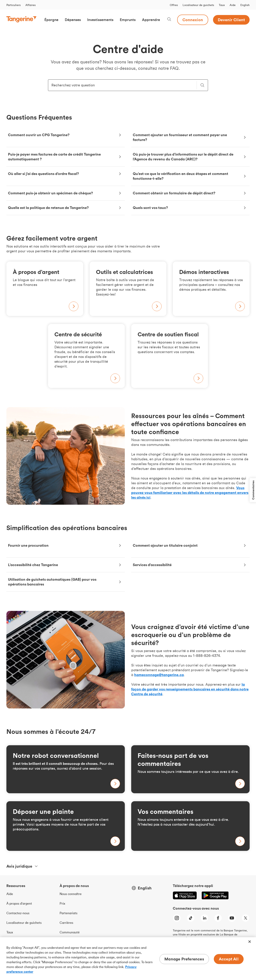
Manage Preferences (184, 959)
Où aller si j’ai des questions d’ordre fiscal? (43, 174)
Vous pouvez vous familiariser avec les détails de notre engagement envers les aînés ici (190, 493)
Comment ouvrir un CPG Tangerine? (39, 135)
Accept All (229, 959)
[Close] (250, 942)
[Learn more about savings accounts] (66, 769)
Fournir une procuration (28, 545)
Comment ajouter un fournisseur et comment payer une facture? (180, 137)
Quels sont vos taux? (150, 208)
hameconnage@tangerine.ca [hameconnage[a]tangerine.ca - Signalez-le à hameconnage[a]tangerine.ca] (159, 675)
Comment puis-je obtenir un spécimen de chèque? (50, 193)
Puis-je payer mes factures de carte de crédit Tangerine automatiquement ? (54, 157)
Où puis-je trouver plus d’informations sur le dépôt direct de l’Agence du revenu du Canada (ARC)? (183, 157)
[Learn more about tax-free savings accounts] (190, 769)
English (245, 5)
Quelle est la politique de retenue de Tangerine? (48, 208)
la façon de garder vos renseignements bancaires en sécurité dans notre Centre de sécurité (190, 689)
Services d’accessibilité (152, 565)
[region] (128, 959)
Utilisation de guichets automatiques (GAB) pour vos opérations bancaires (52, 582)
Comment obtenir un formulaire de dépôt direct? (174, 193)
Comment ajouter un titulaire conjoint (165, 545)
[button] (51, 20)
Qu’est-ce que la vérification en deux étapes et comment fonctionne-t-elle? (180, 176)
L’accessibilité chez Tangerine (33, 565)
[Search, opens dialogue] (169, 20)
